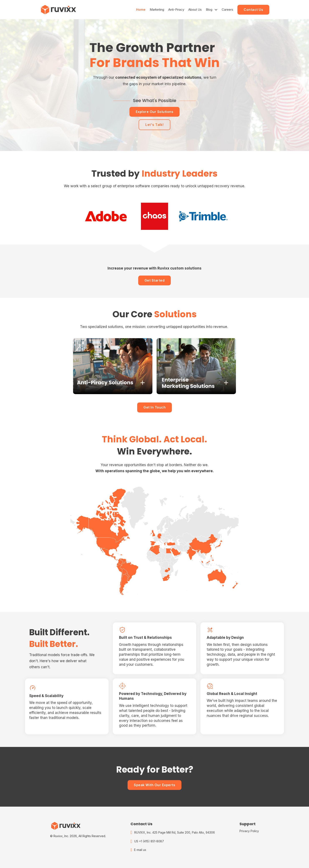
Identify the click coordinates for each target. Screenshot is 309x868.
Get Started (155, 280)
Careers (227, 9)
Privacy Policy (249, 831)
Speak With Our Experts (154, 785)
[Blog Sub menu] (216, 10)
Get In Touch (154, 407)
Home (141, 9)
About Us (195, 9)
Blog (209, 9)
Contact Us (253, 10)
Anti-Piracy (176, 9)
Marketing (157, 9)
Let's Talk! (154, 125)
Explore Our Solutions (155, 112)
